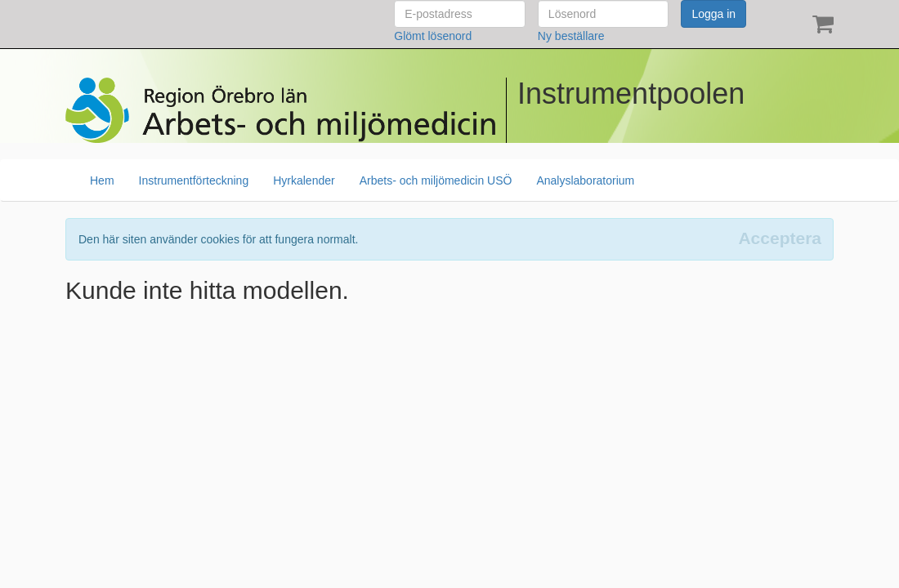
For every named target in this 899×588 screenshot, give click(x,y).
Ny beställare (571, 36)
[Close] (780, 238)
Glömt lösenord (433, 36)
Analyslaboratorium (585, 180)
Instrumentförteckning (194, 180)
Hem (102, 180)
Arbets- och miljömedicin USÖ (436, 180)
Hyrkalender (304, 180)
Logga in (713, 14)
